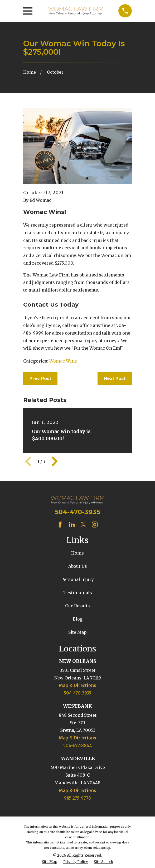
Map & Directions (77, 685)
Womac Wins (63, 361)
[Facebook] (60, 524)
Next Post (115, 379)
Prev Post (40, 379)
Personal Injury (77, 579)
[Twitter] (83, 524)
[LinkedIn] (72, 524)
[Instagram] (95, 524)
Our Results (77, 606)
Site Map (77, 632)
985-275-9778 (77, 798)
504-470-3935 (77, 512)
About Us (78, 566)
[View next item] (55, 461)
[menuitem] (50, 862)
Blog (78, 619)
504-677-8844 (77, 745)
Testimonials (78, 593)
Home (77, 553)
